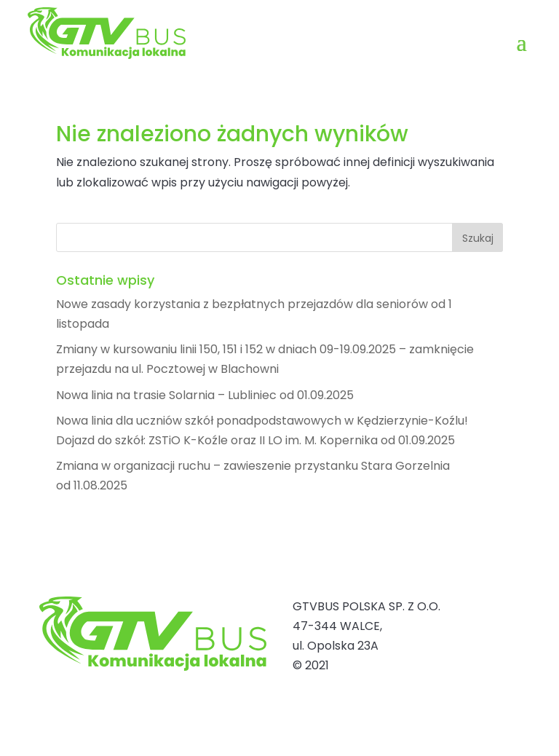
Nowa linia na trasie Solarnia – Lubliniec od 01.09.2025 (205, 395)
